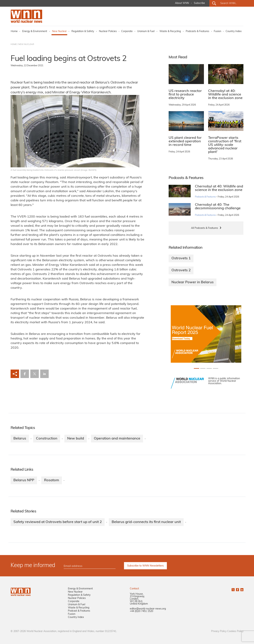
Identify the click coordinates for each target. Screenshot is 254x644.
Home (14, 31)
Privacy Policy (219, 631)
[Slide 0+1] (196, 368)
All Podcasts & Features (205, 228)
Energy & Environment (35, 31)
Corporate (127, 31)
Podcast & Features (79, 611)
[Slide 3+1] (216, 368)
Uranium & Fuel (146, 31)
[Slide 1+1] (203, 368)
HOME (14, 44)
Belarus (20, 439)
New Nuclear (59, 31)
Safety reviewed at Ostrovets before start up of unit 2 (58, 522)
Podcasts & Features (197, 31)
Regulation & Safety (83, 31)
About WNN (182, 3)
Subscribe (199, 3)
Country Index (234, 31)
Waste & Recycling (170, 31)
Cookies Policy (235, 631)
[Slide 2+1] (209, 368)
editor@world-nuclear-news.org (148, 609)
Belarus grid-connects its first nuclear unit (146, 522)
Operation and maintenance (117, 439)
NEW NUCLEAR (26, 44)
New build (76, 439)
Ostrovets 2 (181, 270)
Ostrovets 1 (181, 258)
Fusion (217, 31)
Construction (47, 439)
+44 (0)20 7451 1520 (141, 611)
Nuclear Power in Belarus (193, 282)
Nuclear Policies (108, 31)
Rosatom (52, 480)
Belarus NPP (24, 480)
